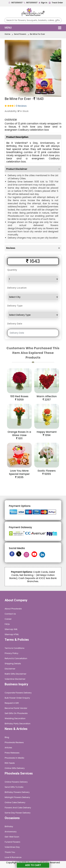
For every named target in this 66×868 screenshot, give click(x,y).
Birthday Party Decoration (18, 724)
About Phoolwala (13, 609)
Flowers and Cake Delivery (18, 808)
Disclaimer (10, 669)
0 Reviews (21, 106)
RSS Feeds (10, 763)
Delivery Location (17, 288)
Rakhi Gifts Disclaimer (16, 674)
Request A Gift (12, 703)
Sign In (43, 3)
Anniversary (11, 832)
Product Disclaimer (33, 169)
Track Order (56, 3)
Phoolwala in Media (14, 758)
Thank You (10, 852)
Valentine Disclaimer (15, 679)
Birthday (9, 826)
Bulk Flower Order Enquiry (17, 698)
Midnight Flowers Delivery (17, 797)
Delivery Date (15, 323)
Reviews (33, 248)
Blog (7, 737)
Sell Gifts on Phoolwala (16, 713)
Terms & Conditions (15, 648)
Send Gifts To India (14, 787)
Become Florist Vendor (16, 708)
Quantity (12, 270)
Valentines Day (12, 847)
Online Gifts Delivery (15, 768)
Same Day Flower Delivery (18, 813)
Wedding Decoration (15, 718)
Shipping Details (13, 664)
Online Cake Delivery (15, 802)
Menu (33, 28)
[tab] (33, 169)
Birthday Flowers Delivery (17, 792)
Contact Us (10, 614)
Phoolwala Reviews (14, 742)
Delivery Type (15, 306)
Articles (8, 748)
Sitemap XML (11, 629)
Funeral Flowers (12, 842)
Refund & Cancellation (16, 658)
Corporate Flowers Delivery (18, 693)
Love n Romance (13, 857)
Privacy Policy (11, 653)
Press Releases (12, 753)
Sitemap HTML (12, 634)
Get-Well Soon (12, 837)
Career (8, 619)
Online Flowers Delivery (16, 782)
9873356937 (16, 3)
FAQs (7, 624)
